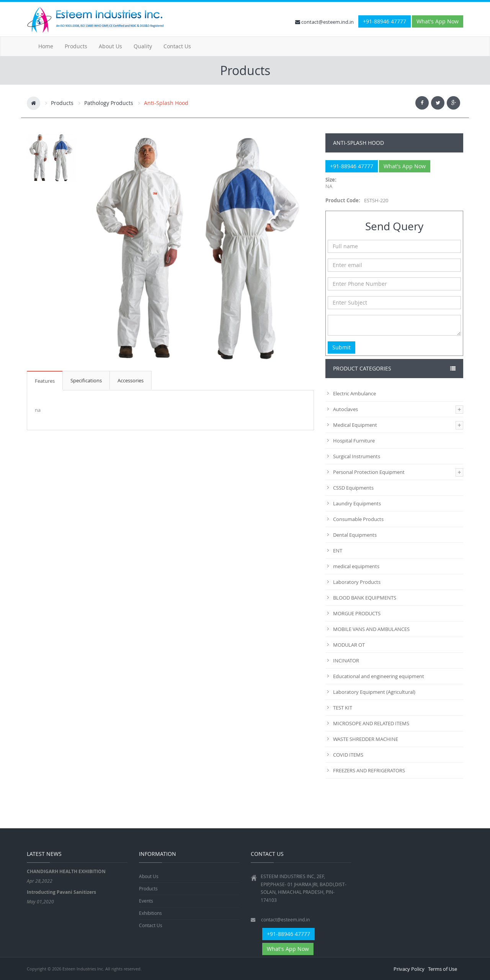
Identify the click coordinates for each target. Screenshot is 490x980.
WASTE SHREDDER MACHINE (366, 739)
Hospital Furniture (354, 441)
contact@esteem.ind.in (324, 22)
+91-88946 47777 (385, 21)
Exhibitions (150, 913)
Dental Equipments (355, 535)
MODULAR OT (349, 645)
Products (76, 46)
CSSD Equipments (353, 488)
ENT (338, 551)
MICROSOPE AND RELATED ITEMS (371, 723)
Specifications (86, 380)
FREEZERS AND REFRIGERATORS (369, 770)
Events (146, 901)
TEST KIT (343, 708)
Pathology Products (109, 103)
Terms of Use (443, 969)
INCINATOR (346, 660)
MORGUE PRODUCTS (357, 613)
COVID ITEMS (348, 755)
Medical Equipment (355, 425)
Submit (341, 347)
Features (45, 381)
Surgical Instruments (357, 456)
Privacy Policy (409, 969)
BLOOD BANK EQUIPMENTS (365, 598)
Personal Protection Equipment (369, 472)
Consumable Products (358, 519)
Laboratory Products (357, 582)
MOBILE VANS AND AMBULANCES (371, 629)
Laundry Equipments (357, 503)
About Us (110, 46)
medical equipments (356, 566)
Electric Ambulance (354, 393)
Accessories (131, 380)
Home (46, 46)
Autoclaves (345, 409)
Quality (143, 46)
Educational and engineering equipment (379, 676)
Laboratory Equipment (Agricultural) (374, 692)
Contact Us (177, 46)
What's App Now (438, 21)
